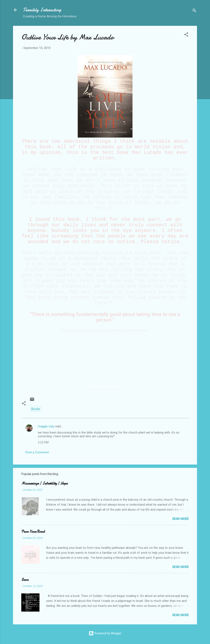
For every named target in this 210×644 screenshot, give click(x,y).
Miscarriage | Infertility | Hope (44, 483)
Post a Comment (37, 452)
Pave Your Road (33, 532)
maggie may (46, 426)
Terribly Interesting (42, 10)
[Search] (194, 11)
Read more (181, 519)
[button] (186, 35)
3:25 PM (43, 442)
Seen (25, 580)
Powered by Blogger (105, 633)
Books (36, 409)
